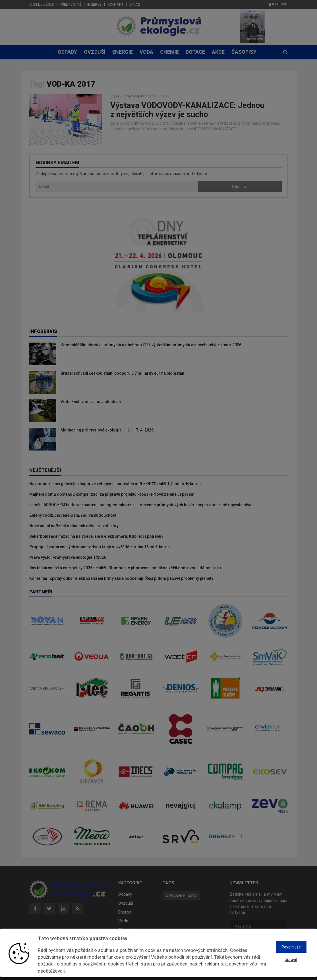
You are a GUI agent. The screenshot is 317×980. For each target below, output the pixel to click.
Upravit (291, 960)
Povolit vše (291, 947)
